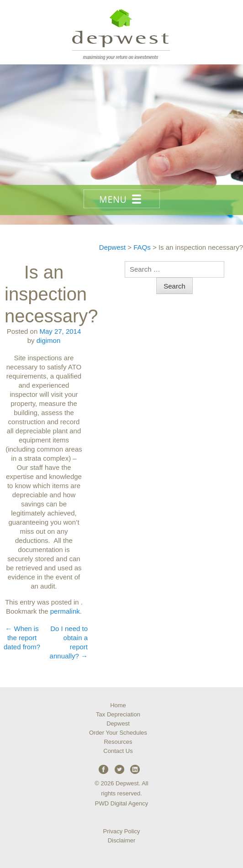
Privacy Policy (122, 831)
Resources (118, 742)
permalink (65, 611)
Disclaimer (122, 840)
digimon (49, 340)
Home (118, 705)
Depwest (118, 723)
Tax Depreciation (118, 714)
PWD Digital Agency (121, 803)
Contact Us (118, 751)
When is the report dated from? (22, 638)
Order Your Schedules (118, 733)
